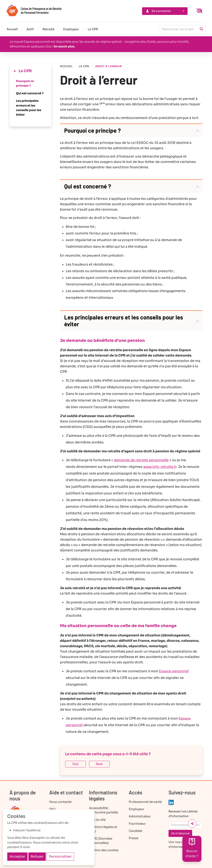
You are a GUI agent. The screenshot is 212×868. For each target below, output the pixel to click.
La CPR (93, 29)
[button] (131, 131)
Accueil (12, 29)
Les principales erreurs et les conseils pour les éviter (29, 108)
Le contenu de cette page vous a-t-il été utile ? (108, 754)
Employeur (71, 29)
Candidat (136, 831)
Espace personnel (174, 671)
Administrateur (140, 816)
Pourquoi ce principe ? (25, 83)
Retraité (49, 29)
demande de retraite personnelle (141, 460)
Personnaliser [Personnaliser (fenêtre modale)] (60, 856)
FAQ (52, 809)
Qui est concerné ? (30, 93)
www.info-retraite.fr (160, 467)
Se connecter (158, 11)
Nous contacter (61, 802)
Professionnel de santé (145, 802)
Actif (30, 29)
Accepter (17, 856)
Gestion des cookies (104, 850)
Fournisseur (137, 824)
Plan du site (97, 820)
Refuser (37, 856)
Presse (134, 838)
